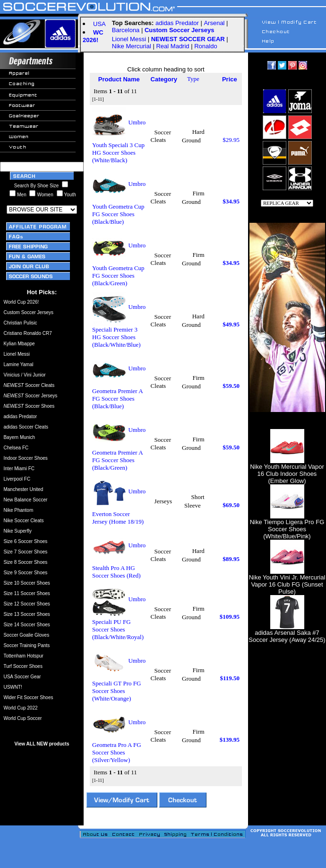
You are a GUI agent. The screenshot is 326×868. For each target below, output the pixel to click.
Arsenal (214, 23)
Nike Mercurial (132, 46)
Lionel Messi (129, 39)
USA (99, 24)
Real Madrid (172, 46)
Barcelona (126, 30)
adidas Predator (177, 23)
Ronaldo (206, 46)
